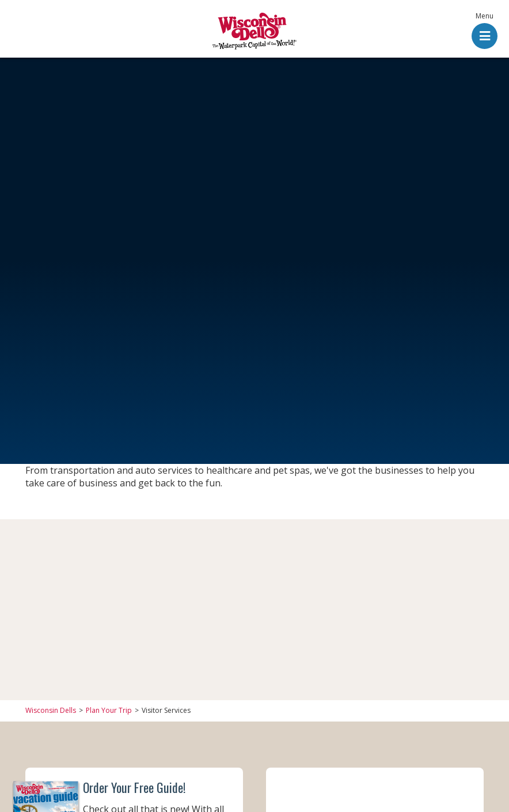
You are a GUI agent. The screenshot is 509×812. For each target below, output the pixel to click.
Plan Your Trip (109, 711)
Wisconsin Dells (51, 711)
